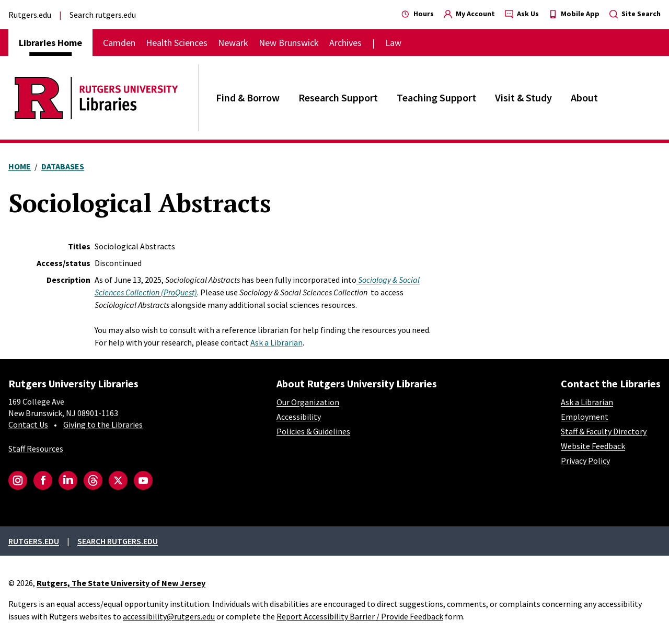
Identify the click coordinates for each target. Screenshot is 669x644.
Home (20, 166)
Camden (119, 43)
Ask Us (522, 14)
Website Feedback (593, 446)
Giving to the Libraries (103, 424)
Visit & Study (523, 97)
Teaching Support (436, 97)
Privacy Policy (585, 461)
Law (393, 43)
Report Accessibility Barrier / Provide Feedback (360, 616)
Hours (418, 14)
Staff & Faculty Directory (604, 431)
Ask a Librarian (276, 342)
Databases (63, 166)
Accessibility (299, 417)
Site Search (635, 14)
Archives (345, 43)
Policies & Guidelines (313, 431)
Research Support (338, 97)
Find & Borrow (248, 97)
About (584, 97)
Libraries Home (50, 43)
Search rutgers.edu (103, 15)
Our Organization (308, 402)
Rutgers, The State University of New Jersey (121, 583)
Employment (585, 417)
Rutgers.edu (30, 15)
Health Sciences (177, 43)
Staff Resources (36, 448)
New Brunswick (289, 43)
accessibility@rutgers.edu (169, 616)
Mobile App (574, 14)
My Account (469, 14)
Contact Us (28, 424)
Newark (233, 43)
